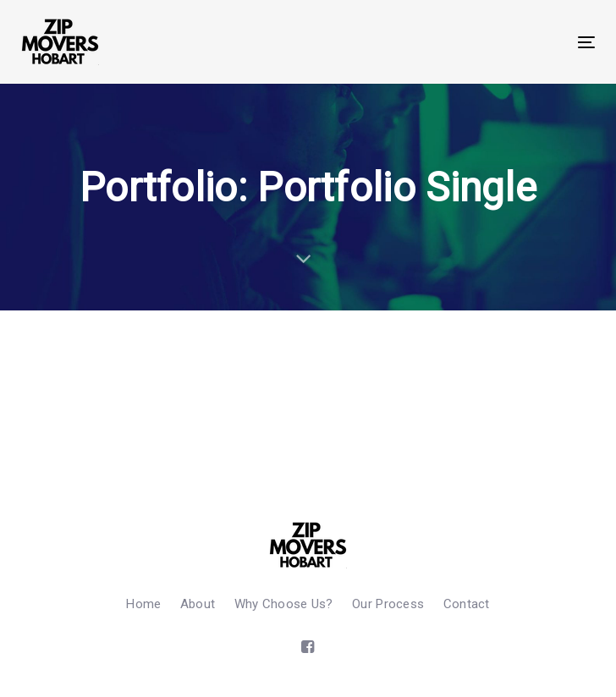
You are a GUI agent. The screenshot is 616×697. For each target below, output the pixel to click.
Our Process (388, 604)
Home (143, 604)
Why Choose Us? (284, 604)
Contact (467, 604)
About (198, 604)
